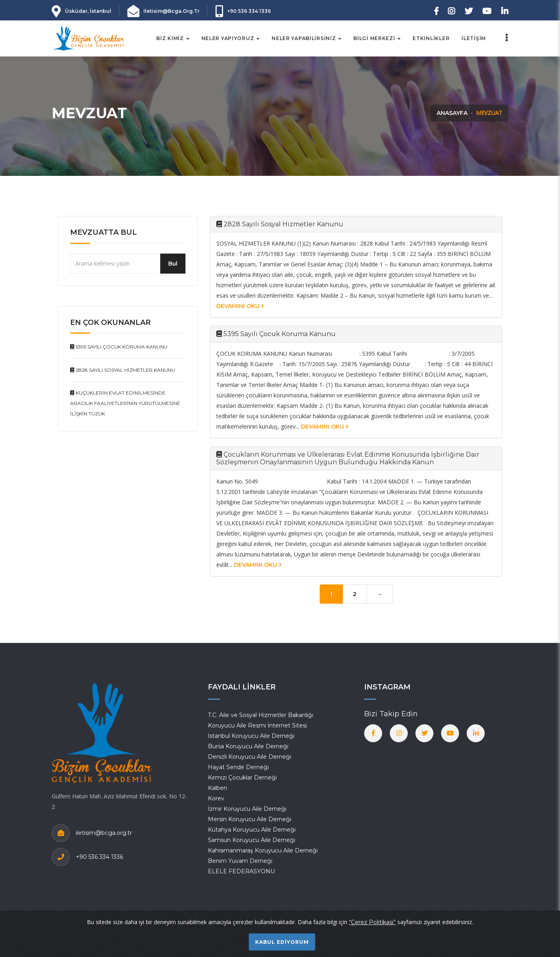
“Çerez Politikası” (372, 922)
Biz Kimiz (173, 38)
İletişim (474, 38)
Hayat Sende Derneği (238, 767)
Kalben (218, 788)
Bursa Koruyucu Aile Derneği (248, 746)
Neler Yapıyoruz (231, 38)
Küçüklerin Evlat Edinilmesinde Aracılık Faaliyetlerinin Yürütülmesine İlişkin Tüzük (125, 403)
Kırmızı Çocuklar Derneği (242, 778)
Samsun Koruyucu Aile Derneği (252, 840)
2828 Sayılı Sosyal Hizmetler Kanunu (123, 370)
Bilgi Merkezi (377, 38)
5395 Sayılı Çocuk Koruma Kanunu (119, 347)
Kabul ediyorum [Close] (282, 942)
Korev (216, 798)
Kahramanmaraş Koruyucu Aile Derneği (263, 850)
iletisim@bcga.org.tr (171, 11)
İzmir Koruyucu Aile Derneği (247, 809)
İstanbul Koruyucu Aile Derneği (251, 736)
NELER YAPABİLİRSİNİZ (306, 38)
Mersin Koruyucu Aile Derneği (250, 819)
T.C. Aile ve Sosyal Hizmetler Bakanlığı (261, 715)
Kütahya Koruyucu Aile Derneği (252, 830)
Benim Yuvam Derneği (240, 861)
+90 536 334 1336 (249, 11)
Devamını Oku (240, 306)
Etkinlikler (431, 38)
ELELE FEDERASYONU (241, 871)
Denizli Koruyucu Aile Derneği (250, 757)
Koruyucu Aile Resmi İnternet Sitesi (257, 725)
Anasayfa (452, 113)
